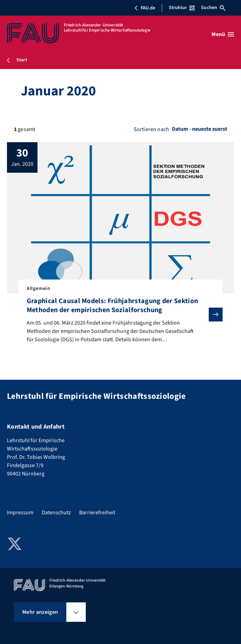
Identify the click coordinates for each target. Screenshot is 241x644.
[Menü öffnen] (223, 34)
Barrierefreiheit (97, 513)
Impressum (20, 513)
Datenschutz (56, 513)
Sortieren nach (151, 129)
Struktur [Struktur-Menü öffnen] (182, 8)
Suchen (213, 8)
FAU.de (145, 8)
